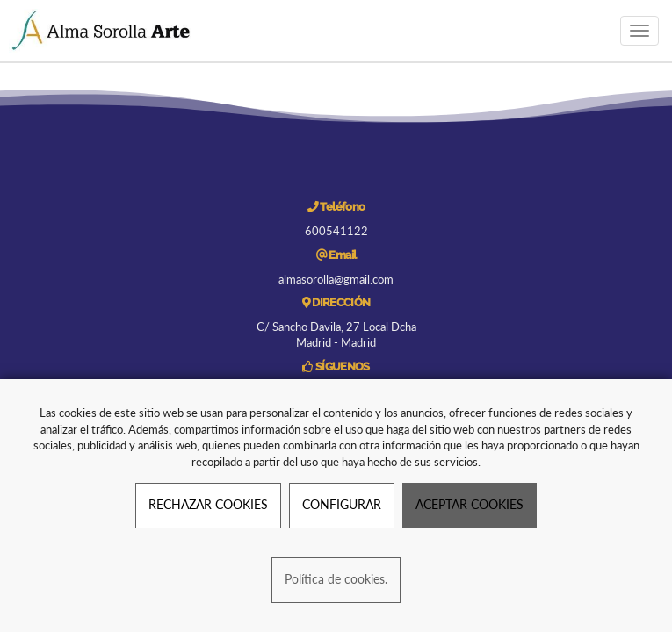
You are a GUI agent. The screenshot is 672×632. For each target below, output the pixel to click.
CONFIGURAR (342, 504)
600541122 (336, 231)
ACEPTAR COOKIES (470, 504)
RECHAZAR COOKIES (208, 504)
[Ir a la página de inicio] (102, 31)
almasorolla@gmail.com (336, 279)
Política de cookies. (336, 579)
